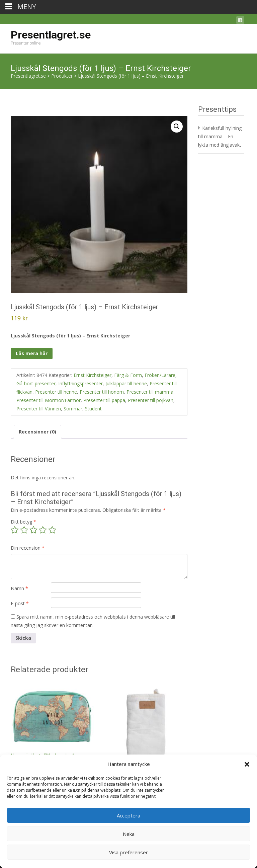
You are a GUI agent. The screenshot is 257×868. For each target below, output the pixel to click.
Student (93, 409)
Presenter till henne (56, 392)
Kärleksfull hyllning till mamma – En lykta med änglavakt (220, 136)
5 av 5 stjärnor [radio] (52, 530)
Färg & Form (128, 375)
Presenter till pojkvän (151, 400)
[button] (247, 764)
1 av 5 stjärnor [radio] (15, 530)
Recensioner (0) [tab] (37, 432)
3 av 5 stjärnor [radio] (33, 530)
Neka (129, 834)
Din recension (28, 548)
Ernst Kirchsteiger (93, 375)
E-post (20, 603)
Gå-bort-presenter (36, 383)
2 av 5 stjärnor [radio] (24, 530)
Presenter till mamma (150, 392)
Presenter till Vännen (39, 409)
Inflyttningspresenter (80, 383)
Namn (19, 588)
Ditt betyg (23, 522)
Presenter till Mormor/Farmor (49, 400)
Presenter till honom (102, 392)
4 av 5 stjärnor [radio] (43, 530)
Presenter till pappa (104, 400)
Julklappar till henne (126, 383)
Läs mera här (32, 353)
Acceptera (128, 815)
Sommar (73, 409)
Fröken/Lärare (160, 375)
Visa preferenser (128, 852)
